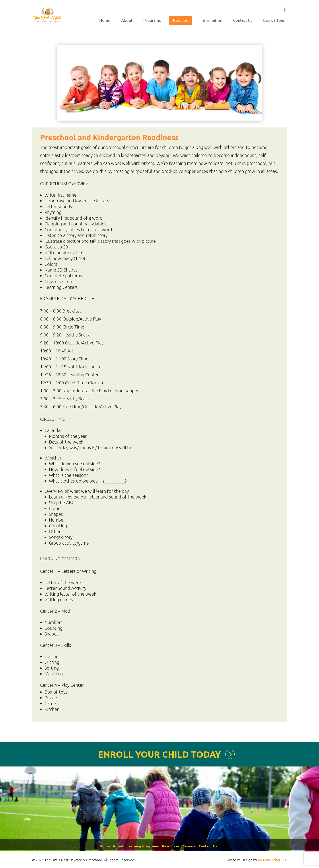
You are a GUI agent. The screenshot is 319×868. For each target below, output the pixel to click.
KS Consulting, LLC (272, 860)
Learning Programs (143, 846)
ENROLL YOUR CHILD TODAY (159, 754)
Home (105, 20)
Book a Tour (274, 20)
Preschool (181, 20)
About (127, 20)
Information (211, 20)
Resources (171, 846)
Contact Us (243, 20)
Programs (152, 20)
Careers (189, 846)
